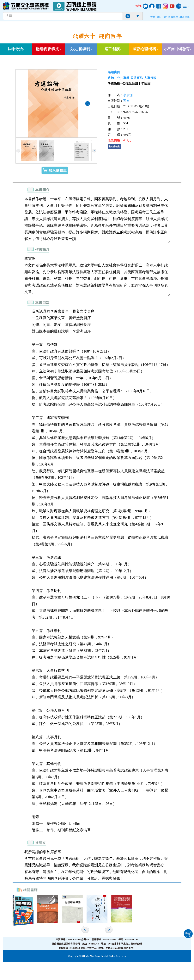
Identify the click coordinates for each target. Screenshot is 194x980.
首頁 (153, 17)
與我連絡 (185, 17)
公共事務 (137, 78)
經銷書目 (114, 72)
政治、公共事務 (119, 78)
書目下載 (162, 17)
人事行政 (150, 78)
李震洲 (128, 95)
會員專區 (173, 17)
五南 (126, 101)
